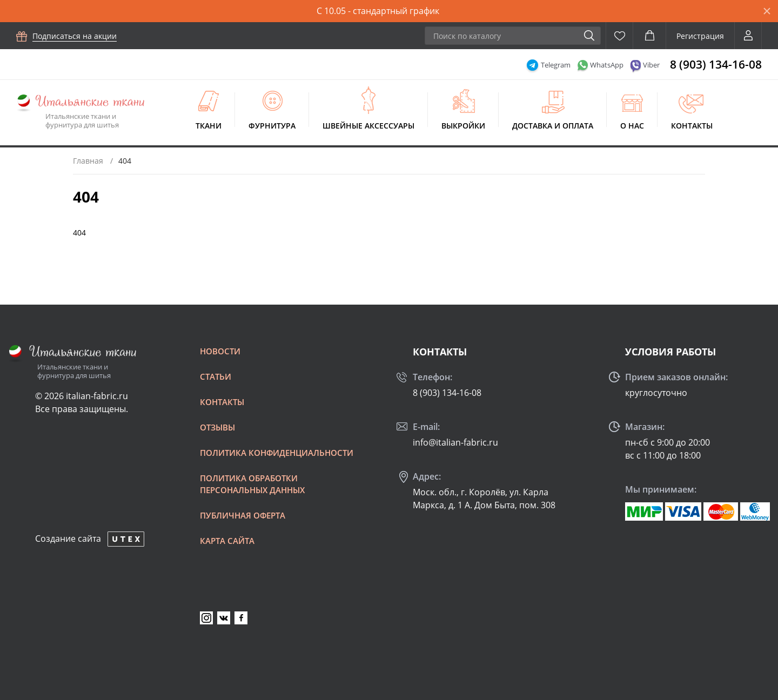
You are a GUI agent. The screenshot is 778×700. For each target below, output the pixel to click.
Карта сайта (227, 541)
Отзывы (217, 427)
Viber (651, 65)
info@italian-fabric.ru (455, 442)
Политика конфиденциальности (277, 453)
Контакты (692, 126)
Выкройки (463, 126)
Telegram (556, 65)
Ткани (209, 126)
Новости (220, 351)
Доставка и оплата (553, 126)
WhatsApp (607, 65)
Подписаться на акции (75, 36)
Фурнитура (272, 126)
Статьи (216, 376)
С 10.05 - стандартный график (378, 11)
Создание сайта (68, 539)
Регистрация (700, 36)
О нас (632, 126)
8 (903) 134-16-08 (716, 64)
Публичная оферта (243, 515)
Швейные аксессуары (368, 126)
